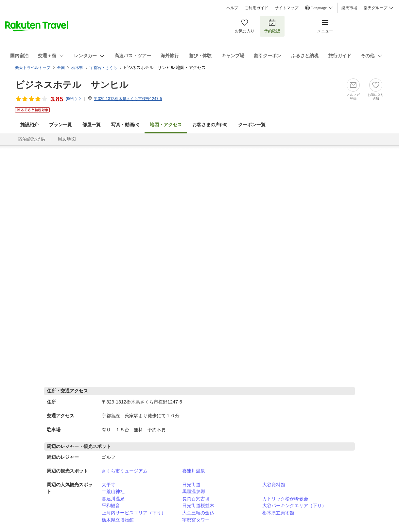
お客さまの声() (210, 125)
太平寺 (109, 485)
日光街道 (191, 485)
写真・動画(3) (125, 125)
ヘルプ (232, 8)
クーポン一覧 (252, 125)
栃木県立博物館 (118, 520)
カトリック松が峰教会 (285, 499)
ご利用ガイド (256, 8)
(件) (74, 99)
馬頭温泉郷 (194, 491)
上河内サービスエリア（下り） (134, 513)
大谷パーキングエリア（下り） (294, 506)
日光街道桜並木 (198, 506)
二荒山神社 (113, 491)
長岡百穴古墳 (196, 499)
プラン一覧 (61, 125)
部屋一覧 (92, 125)
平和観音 (111, 506)
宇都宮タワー (196, 520)
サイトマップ (286, 8)
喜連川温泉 (194, 471)
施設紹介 (29, 125)
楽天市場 (349, 8)
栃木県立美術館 (278, 513)
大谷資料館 (274, 485)
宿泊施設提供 (31, 139)
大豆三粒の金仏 (198, 513)
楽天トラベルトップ (33, 68)
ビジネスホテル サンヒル (72, 85)
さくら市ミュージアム (125, 471)
